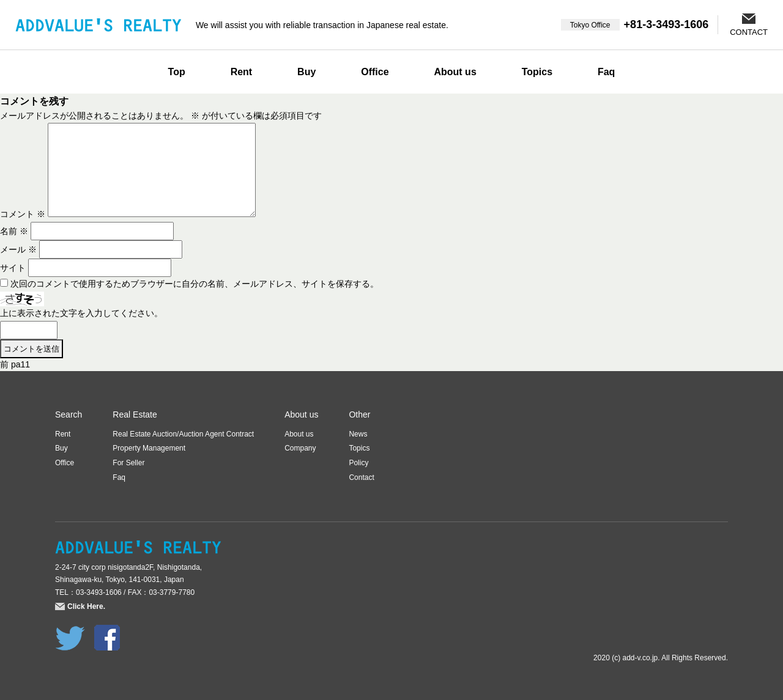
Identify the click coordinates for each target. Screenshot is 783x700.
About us (455, 72)
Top (177, 72)
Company (300, 448)
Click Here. (86, 606)
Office (375, 72)
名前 (14, 231)
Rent (242, 72)
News (358, 434)
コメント (23, 214)
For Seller (128, 463)
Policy (358, 463)
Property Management (149, 448)
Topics (537, 72)
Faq (606, 72)
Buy (306, 72)
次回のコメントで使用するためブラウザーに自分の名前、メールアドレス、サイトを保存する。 (195, 284)
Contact (361, 477)
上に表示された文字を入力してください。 (81, 313)
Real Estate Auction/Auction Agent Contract (183, 434)
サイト (13, 268)
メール (18, 249)
